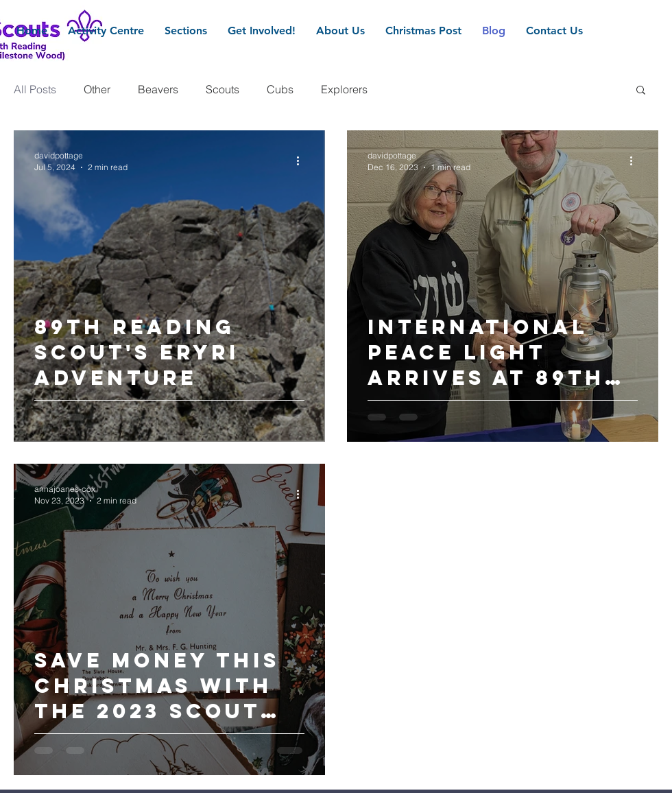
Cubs (280, 89)
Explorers (344, 89)
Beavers (158, 89)
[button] (641, 91)
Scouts (223, 89)
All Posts (35, 89)
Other (97, 89)
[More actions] (302, 161)
